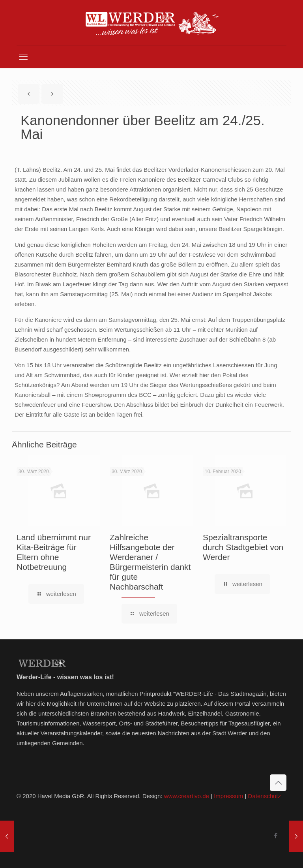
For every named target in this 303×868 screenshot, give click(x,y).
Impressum (228, 796)
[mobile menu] (23, 57)
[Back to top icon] (278, 783)
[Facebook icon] (276, 835)
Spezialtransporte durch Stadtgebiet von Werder (243, 547)
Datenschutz (265, 796)
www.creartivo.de (187, 796)
